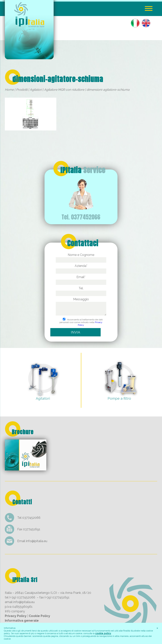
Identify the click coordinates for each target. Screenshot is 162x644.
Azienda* (81, 268)
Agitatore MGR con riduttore (64, 90)
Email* (81, 280)
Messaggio (81, 307)
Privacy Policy (16, 616)
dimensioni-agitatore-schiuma (58, 79)
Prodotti (22, 90)
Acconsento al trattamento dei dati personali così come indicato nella (81, 322)
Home (9, 90)
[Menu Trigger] (149, 8)
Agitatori (36, 90)
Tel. (81, 291)
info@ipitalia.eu (37, 541)
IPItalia (83, 170)
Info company (15, 611)
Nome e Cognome (81, 257)
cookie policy (103, 633)
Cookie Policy (39, 616)
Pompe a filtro (119, 398)
